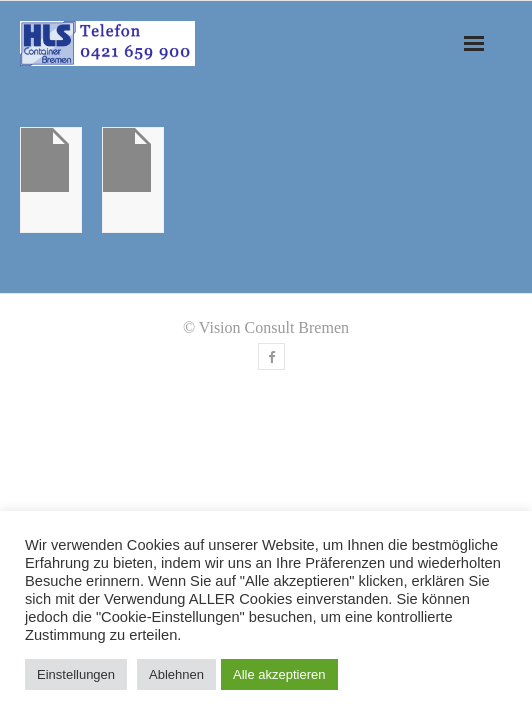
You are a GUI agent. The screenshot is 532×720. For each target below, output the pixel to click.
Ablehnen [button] (176, 674)
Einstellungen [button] (76, 674)
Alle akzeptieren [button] (279, 674)
